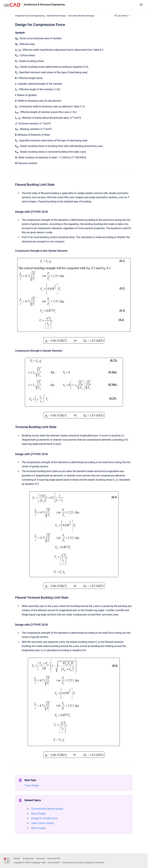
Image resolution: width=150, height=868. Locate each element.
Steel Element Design (56, 16)
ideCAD (17, 858)
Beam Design (38, 828)
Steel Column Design (43, 823)
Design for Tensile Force (44, 818)
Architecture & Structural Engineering (44, 5)
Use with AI (122, 16)
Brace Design (38, 814)
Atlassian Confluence (95, 863)
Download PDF (54, 858)
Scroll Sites (78, 863)
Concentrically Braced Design (81, 16)
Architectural (28, 858)
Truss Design (32, 785)
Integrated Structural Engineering (30, 16)
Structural (40, 858)
